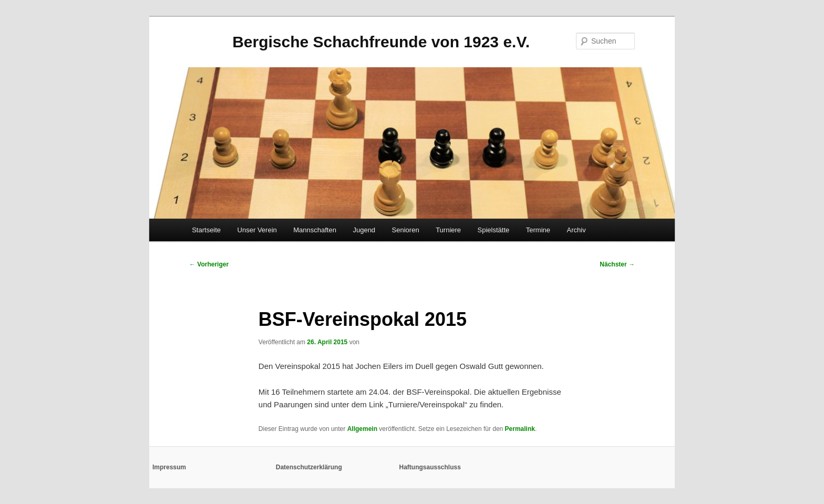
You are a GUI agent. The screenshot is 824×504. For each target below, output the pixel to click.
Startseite (206, 230)
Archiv (576, 230)
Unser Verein (257, 230)
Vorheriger (209, 264)
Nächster (617, 264)
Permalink (520, 429)
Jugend (364, 230)
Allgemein (362, 429)
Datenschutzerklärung (309, 467)
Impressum (169, 467)
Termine (538, 230)
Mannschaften (315, 230)
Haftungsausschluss (430, 467)
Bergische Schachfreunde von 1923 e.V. (381, 42)
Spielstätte (494, 230)
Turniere (448, 230)
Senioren (406, 230)
